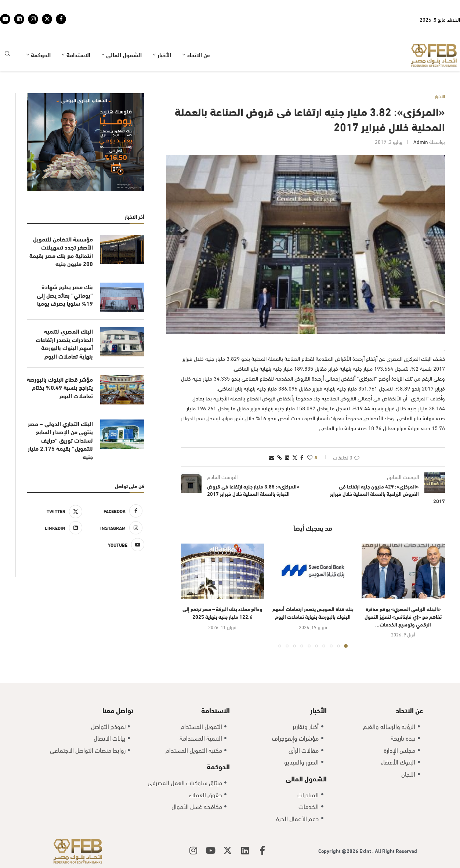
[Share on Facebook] (302, 457)
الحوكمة (41, 55)
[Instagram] (33, 19)
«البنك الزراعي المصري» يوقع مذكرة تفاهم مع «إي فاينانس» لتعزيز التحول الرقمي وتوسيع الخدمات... (403, 616)
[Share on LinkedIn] (287, 457)
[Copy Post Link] (280, 457)
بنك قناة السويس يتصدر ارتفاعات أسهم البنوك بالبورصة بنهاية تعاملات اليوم (313, 613)
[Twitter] (47, 19)
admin (421, 141)
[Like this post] (310, 457)
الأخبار (164, 55)
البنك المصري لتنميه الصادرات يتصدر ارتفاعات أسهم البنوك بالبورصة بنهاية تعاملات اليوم (64, 343)
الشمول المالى (124, 55)
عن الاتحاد (198, 55)
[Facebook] (61, 19)
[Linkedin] (19, 19)
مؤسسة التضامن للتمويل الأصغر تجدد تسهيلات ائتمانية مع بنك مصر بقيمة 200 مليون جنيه (61, 251)
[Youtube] (5, 19)
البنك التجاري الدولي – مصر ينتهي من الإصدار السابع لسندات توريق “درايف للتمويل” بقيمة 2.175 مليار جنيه (60, 440)
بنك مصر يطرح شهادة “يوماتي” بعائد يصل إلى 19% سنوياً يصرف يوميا (65, 295)
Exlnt (366, 851)
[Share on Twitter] (295, 457)
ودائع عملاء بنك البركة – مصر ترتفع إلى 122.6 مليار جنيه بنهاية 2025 (222, 613)
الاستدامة (78, 55)
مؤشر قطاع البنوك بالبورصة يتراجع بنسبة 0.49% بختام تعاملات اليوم (60, 387)
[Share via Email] (272, 457)
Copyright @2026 (339, 851)
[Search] (7, 55)
